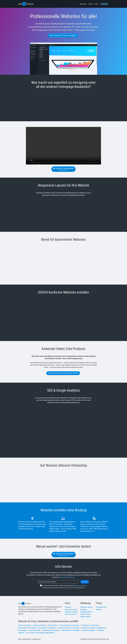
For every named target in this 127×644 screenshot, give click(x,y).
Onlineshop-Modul (71, 610)
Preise (91, 4)
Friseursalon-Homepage (27, 628)
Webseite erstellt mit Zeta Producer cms (95, 639)
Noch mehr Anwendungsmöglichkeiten (40, 633)
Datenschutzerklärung (67, 577)
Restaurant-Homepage (51, 630)
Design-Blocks (85, 614)
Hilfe (96, 4)
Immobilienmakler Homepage (68, 628)
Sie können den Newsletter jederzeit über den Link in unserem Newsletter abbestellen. (63, 588)
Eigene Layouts (86, 617)
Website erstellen (71, 612)
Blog (20, 639)
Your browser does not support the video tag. (63, 146)
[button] (63, 36)
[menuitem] (83, 4)
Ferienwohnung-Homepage (69, 625)
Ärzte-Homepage (24, 625)
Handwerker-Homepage (47, 628)
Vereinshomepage (88, 630)
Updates (99, 610)
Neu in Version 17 (71, 614)
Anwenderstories (86, 612)
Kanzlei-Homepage (88, 628)
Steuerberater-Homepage (70, 630)
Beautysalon (53, 625)
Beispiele (84, 610)
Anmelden (85, 582)
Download (104, 4)
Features (68, 607)
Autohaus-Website (39, 625)
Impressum (37, 639)
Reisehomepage (34, 630)
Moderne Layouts (86, 607)
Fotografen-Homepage (90, 625)
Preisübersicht (101, 607)
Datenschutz (27, 639)
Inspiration (83, 4)
